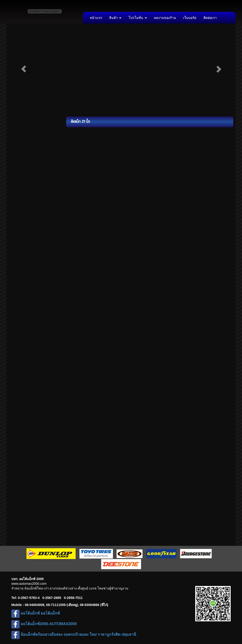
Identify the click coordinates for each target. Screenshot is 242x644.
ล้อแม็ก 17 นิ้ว (23, 171)
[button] (24, 69)
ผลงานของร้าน (165, 18)
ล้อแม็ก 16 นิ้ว (23, 161)
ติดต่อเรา (210, 18)
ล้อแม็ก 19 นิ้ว (23, 193)
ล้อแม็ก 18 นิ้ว (23, 182)
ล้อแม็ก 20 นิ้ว (23, 203)
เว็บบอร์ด (190, 18)
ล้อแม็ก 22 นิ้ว (23, 214)
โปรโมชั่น (138, 18)
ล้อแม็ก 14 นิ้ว (23, 139)
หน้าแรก (96, 18)
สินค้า (115, 18)
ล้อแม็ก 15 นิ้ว (23, 150)
